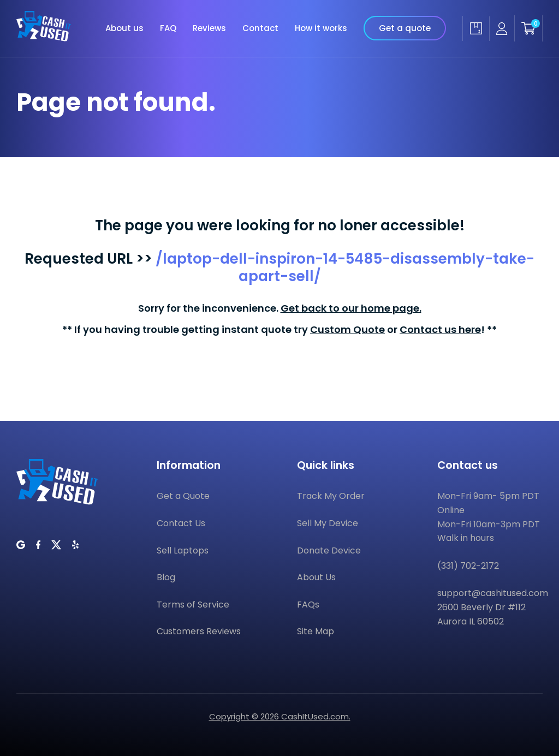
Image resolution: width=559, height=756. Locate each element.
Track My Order (331, 496)
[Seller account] (502, 29)
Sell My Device (328, 523)
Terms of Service (193, 605)
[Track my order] (476, 28)
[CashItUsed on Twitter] (56, 545)
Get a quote (405, 28)
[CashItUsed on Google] (21, 545)
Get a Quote (183, 496)
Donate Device (329, 550)
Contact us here (440, 329)
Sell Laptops (183, 550)
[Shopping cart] (528, 28)
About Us (316, 577)
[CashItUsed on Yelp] (75, 545)
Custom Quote (347, 329)
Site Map (316, 631)
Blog (166, 577)
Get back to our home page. (351, 308)
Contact (260, 28)
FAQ (168, 28)
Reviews (209, 28)
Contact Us (181, 523)
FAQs (308, 605)
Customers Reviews (199, 631)
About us (124, 28)
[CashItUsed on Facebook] (38, 545)
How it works (321, 28)
